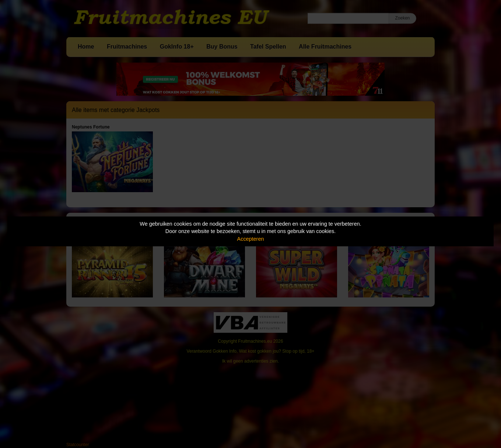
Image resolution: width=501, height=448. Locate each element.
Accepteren (251, 239)
